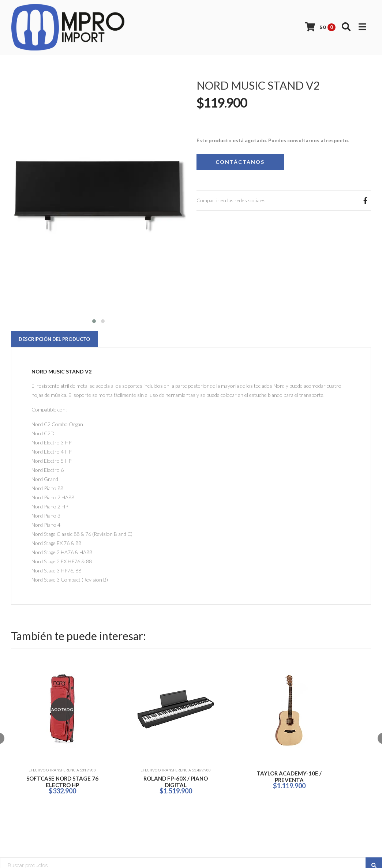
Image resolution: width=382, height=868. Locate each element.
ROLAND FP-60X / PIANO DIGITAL (176, 782)
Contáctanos (240, 162)
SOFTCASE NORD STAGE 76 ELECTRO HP (62, 782)
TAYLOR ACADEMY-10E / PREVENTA (289, 777)
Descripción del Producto (54, 339)
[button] (94, 320)
